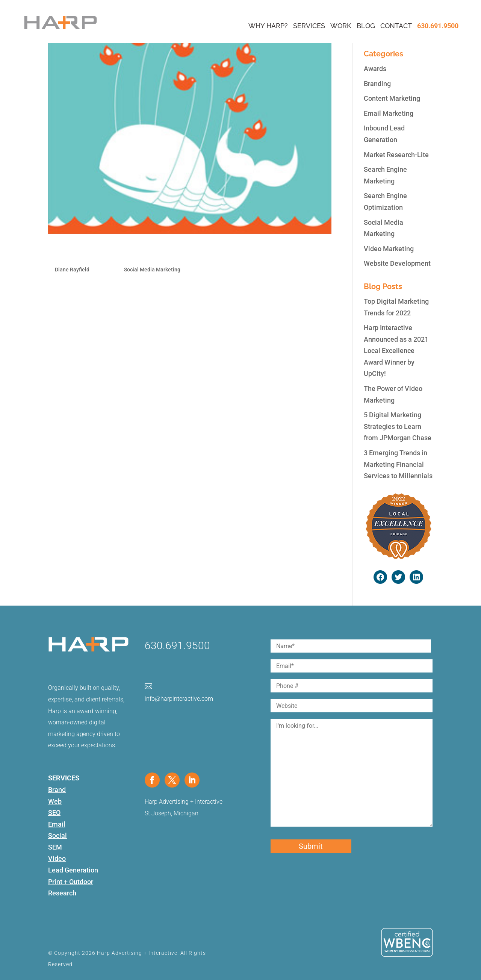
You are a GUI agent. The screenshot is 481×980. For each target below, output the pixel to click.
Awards (375, 69)
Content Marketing (392, 98)
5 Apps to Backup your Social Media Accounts (152, 253)
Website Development (397, 263)
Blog (366, 26)
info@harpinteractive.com (179, 699)
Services (309, 26)
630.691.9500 (438, 26)
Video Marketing (389, 249)
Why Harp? (268, 26)
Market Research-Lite (396, 155)
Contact (396, 26)
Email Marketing (389, 113)
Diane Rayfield (72, 270)
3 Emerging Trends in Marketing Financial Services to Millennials (398, 464)
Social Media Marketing (152, 270)
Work (341, 26)
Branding (377, 84)
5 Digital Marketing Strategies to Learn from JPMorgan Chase (398, 426)
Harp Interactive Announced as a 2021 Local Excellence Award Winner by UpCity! (396, 351)
